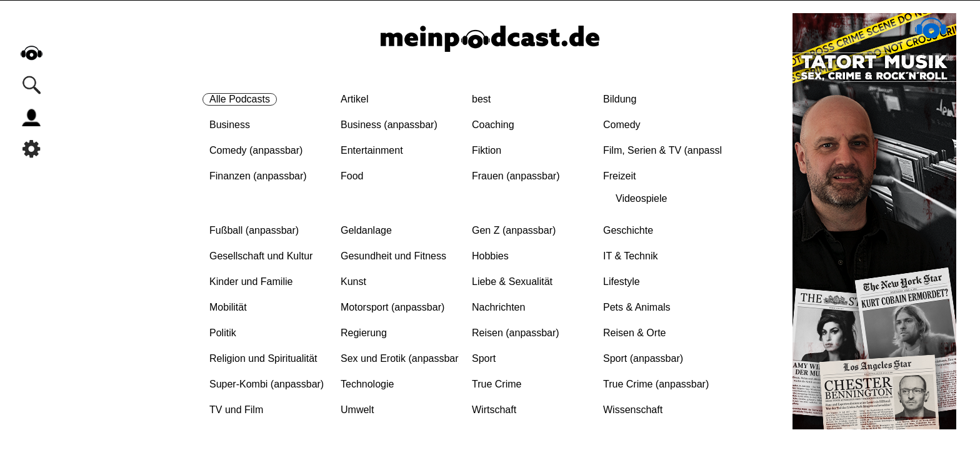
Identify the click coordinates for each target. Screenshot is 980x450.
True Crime (497, 384)
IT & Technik (630, 256)
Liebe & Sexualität (512, 282)
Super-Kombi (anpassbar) (267, 384)
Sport (484, 358)
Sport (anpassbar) (643, 358)
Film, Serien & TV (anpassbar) (670, 150)
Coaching (493, 125)
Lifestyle (622, 282)
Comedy (622, 125)
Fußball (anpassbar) (254, 230)
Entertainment (372, 150)
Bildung (620, 99)
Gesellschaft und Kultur (261, 256)
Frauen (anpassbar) (516, 176)
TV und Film (236, 410)
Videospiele (641, 198)
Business (230, 125)
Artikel (354, 99)
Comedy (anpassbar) (256, 150)
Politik (223, 333)
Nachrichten (498, 307)
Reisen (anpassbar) (516, 333)
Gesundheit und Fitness (393, 256)
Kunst (353, 282)
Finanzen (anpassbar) (258, 176)
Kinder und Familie (251, 282)
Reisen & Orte (634, 333)
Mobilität (228, 307)
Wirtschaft (494, 410)
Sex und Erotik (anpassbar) (401, 358)
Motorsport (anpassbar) (392, 307)
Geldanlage (366, 230)
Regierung (364, 333)
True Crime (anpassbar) (656, 384)
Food (352, 176)
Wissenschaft (633, 410)
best (481, 99)
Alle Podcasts (240, 99)
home (31, 53)
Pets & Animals (637, 307)
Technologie (367, 384)
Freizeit (619, 176)
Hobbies (490, 256)
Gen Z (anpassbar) (514, 230)
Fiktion (487, 150)
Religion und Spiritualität (263, 358)
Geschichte (628, 230)
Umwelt (357, 410)
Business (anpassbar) (389, 125)
